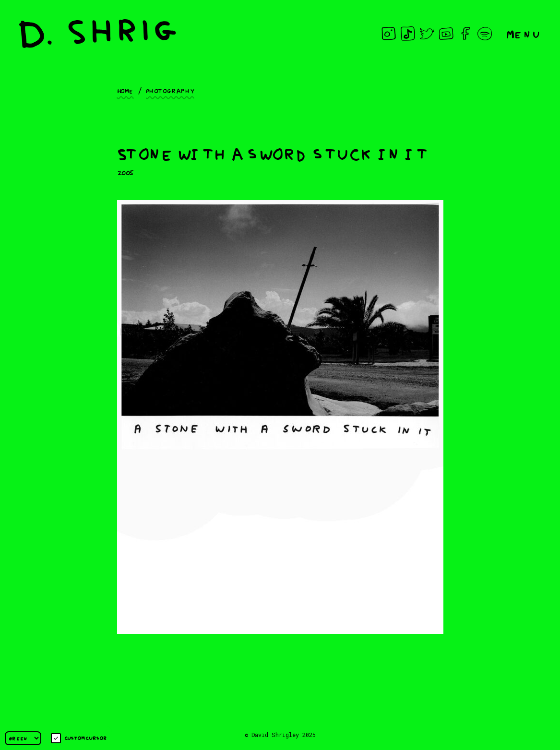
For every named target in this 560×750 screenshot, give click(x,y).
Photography (170, 90)
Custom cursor (79, 738)
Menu (524, 33)
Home (125, 90)
